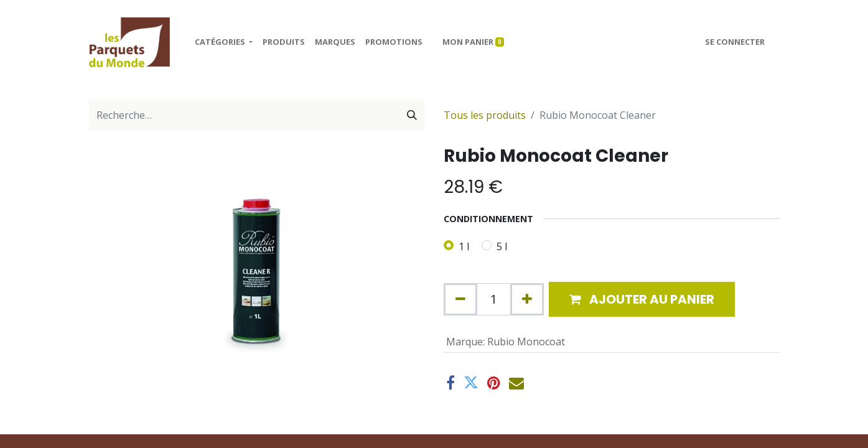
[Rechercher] (412, 115)
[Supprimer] (460, 299)
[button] (642, 299)
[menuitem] (284, 42)
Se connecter (735, 42)
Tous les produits (485, 115)
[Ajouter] (527, 299)
